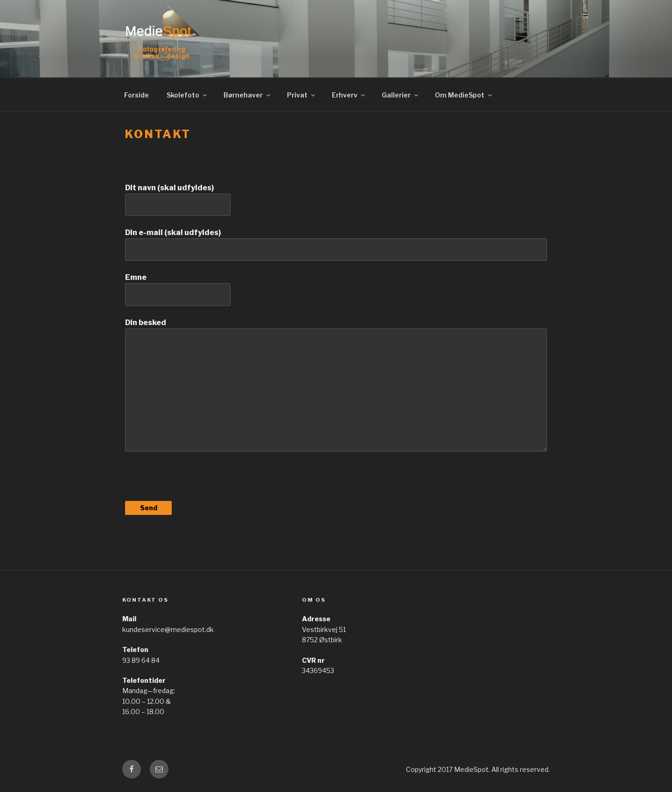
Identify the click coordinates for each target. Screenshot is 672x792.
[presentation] (196, 481)
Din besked (336, 385)
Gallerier (401, 95)
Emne (336, 289)
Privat (302, 95)
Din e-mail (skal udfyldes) (336, 244)
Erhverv (349, 95)
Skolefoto (187, 95)
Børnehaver (248, 95)
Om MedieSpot (464, 95)
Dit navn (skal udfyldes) (336, 200)
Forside (136, 95)
